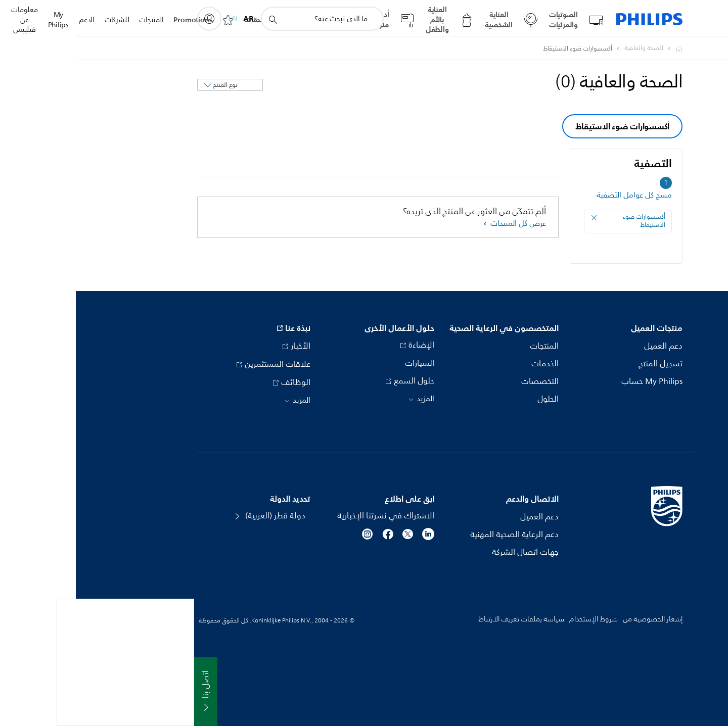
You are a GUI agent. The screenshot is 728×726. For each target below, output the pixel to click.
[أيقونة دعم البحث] (197, 19)
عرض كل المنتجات (441, 224)
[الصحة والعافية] (562, 49)
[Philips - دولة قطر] (597, 49)
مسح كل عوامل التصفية (558, 195)
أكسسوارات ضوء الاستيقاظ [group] (547, 126)
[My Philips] (133, 19)
